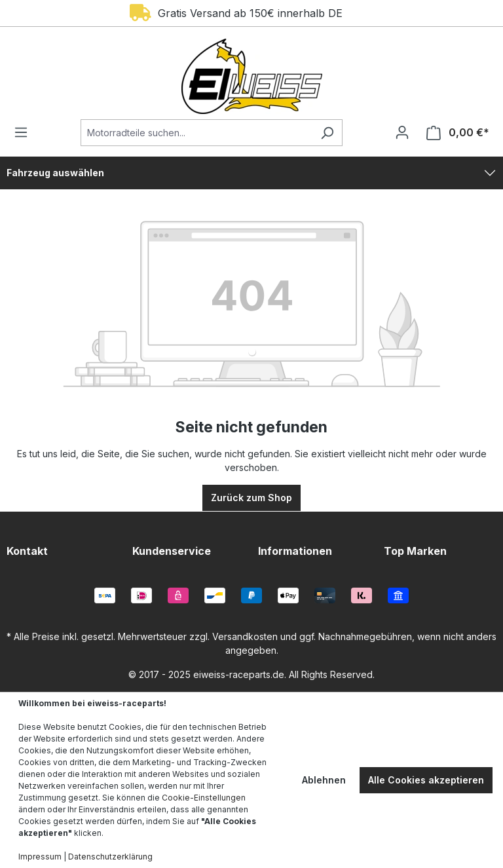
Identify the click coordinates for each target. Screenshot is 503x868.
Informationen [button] (295, 551)
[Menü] (25, 132)
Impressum (40, 857)
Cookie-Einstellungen (204, 798)
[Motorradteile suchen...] (196, 133)
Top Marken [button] (415, 551)
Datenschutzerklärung (110, 857)
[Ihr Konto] (402, 132)
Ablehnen (324, 780)
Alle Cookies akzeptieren (426, 780)
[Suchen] (327, 133)
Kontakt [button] (27, 551)
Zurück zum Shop (251, 498)
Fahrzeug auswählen (55, 173)
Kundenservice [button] (172, 551)
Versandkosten (245, 636)
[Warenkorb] (454, 133)
